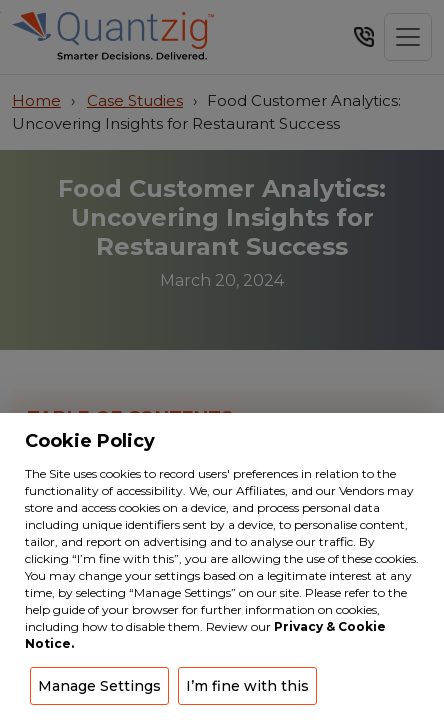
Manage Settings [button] (99, 686)
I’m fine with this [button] (247, 686)
